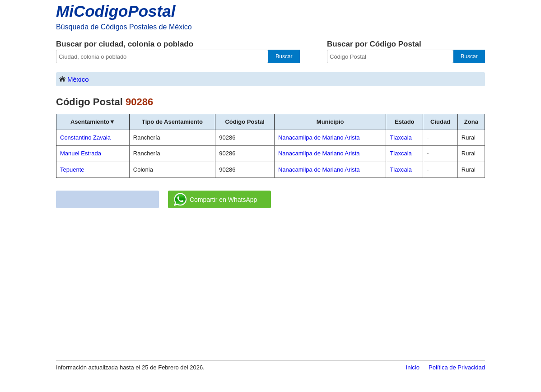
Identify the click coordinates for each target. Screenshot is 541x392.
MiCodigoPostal (116, 11)
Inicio (413, 367)
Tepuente (72, 170)
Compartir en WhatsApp (215, 200)
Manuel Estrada (81, 153)
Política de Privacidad (457, 367)
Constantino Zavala (85, 138)
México (74, 79)
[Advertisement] (270, 285)
